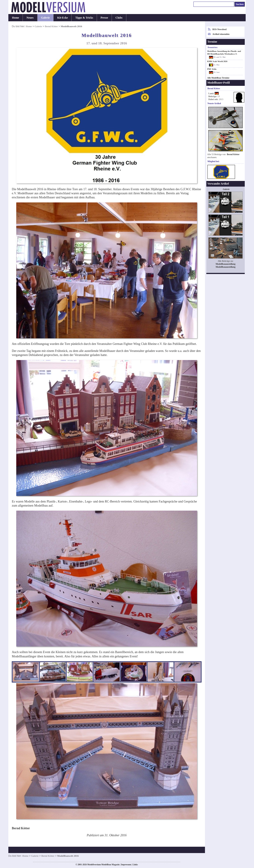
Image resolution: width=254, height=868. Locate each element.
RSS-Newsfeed (219, 29)
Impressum (126, 865)
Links (135, 865)
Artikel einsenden (221, 34)
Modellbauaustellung (226, 264)
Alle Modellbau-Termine (218, 78)
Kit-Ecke (62, 18)
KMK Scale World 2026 (217, 61)
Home (15, 18)
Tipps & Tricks (84, 18)
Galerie (46, 18)
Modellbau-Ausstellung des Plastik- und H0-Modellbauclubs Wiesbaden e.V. (224, 52)
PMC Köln (212, 69)
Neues (30, 18)
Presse (104, 18)
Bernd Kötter (51, 26)
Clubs (119, 18)
